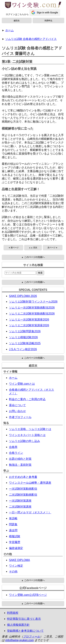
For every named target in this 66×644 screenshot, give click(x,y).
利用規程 (13, 613)
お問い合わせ (17, 411)
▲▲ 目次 (33, 248)
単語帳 (13, 518)
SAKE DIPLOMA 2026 (23, 296)
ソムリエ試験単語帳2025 (25, 343)
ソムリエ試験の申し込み (24, 441)
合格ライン (16, 453)
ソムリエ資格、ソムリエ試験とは (30, 429)
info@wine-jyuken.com (19, 640)
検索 (40, 273)
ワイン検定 (16, 566)
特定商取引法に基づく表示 (24, 619)
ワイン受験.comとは (22, 384)
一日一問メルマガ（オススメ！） (30, 512)
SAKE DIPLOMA (19, 560)
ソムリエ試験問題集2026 (25, 331)
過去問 (13, 530)
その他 (13, 571)
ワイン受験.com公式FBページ (28, 595)
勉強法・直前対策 (20, 465)
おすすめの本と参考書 (23, 477)
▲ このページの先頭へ (33, 257)
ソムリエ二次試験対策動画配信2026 (32, 314)
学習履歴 (15, 542)
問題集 (13, 524)
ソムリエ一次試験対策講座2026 (29, 320)
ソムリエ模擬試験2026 (23, 337)
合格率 (13, 447)
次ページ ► (53, 248)
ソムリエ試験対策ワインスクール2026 (33, 302)
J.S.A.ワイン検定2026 (23, 349)
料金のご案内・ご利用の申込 (27, 399)
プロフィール (32, 637)
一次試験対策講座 (20, 501)
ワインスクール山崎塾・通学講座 (30, 483)
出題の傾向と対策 (20, 459)
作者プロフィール (20, 417)
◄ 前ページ (13, 248)
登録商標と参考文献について (25, 631)
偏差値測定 (16, 548)
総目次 (17, 21)
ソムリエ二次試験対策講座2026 (29, 325)
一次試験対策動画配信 (23, 489)
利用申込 (48, 21)
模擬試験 (15, 536)
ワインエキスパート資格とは (27, 435)
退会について (17, 405)
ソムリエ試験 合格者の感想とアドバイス (31, 39)
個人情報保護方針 (18, 625)
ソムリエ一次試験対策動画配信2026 (32, 308)
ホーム (10, 30)
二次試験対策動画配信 (23, 495)
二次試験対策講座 (20, 507)
